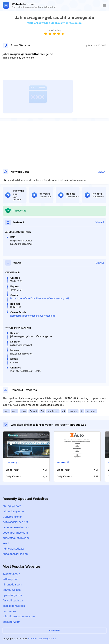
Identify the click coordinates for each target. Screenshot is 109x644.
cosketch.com (11, 622)
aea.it (6, 543)
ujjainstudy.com (12, 595)
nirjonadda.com (12, 584)
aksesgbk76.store (14, 606)
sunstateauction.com (16, 538)
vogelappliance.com (15, 533)
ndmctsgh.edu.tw (13, 549)
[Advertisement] (54, 70)
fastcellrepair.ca (13, 600)
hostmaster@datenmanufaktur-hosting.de (33, 316)
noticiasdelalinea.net (15, 522)
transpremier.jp (12, 517)
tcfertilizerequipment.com (19, 616)
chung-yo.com (12, 506)
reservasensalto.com (16, 527)
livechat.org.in (11, 574)
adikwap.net (10, 579)
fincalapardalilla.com (16, 554)
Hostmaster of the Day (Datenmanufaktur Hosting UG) (40, 298)
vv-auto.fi (63, 462)
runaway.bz (13, 462)
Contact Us (55, 630)
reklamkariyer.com (14, 511)
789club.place (12, 590)
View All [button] (102, 172)
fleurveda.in (10, 611)
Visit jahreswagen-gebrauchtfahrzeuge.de (54, 23)
